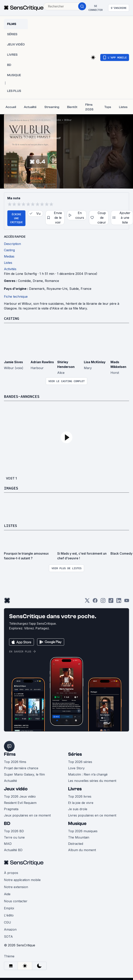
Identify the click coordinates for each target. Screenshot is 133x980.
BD (7, 823)
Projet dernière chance (21, 768)
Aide (7, 894)
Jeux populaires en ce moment (27, 815)
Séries (75, 754)
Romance (52, 281)
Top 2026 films (15, 761)
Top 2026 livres (80, 796)
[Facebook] (95, 601)
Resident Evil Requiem (20, 802)
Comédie (24, 281)
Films (10, 754)
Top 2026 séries (80, 761)
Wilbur (68, 120)
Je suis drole (78, 809)
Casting (12, 318)
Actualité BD (13, 850)
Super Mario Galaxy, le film (24, 774)
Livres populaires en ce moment (92, 815)
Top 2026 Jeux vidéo (20, 796)
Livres (75, 788)
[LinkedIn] (119, 601)
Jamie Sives (13, 362)
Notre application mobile (22, 879)
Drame (38, 281)
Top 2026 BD (14, 831)
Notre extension (16, 887)
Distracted (76, 843)
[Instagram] (103, 601)
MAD (8, 843)
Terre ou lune (14, 837)
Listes (11, 525)
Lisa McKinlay (95, 362)
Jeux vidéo (16, 788)
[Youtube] (127, 601)
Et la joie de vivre (81, 802)
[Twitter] (87, 601)
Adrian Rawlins (42, 362)
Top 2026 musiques (83, 831)
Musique (77, 823)
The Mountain (79, 837)
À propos (11, 872)
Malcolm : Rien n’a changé (88, 774)
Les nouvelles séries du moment (92, 780)
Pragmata (11, 809)
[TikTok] (111, 601)
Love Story (76, 768)
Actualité (10, 780)
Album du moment (82, 850)
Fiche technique (16, 296)
